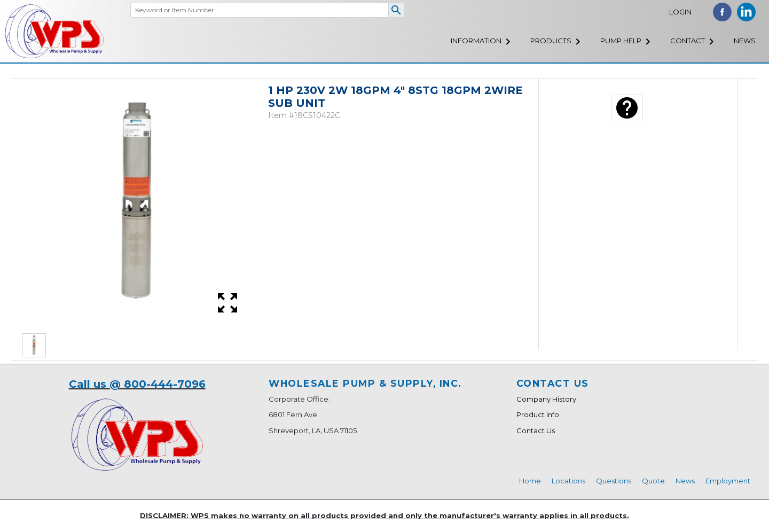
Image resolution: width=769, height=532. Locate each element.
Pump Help (621, 41)
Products (551, 41)
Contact (688, 41)
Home (530, 481)
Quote (653, 481)
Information (476, 41)
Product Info (538, 414)
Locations (568, 481)
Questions (614, 481)
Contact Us (536, 431)
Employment (728, 481)
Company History (546, 399)
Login (680, 12)
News (745, 41)
